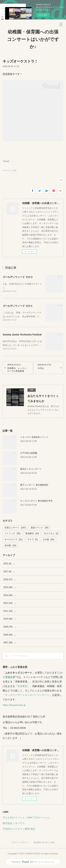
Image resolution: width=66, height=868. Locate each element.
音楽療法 (32, 533)
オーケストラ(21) (10, 170)
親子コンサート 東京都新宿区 (34, 485)
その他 (48, 539)
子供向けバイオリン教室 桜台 (19, 829)
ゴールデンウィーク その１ (18, 306)
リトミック (12, 533)
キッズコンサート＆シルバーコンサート (27, 695)
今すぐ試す (43, 15)
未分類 (10, 545)
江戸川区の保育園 (29, 453)
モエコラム (51, 533)
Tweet (6, 161)
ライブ (33, 539)
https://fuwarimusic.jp (14, 705)
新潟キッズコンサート (31, 469)
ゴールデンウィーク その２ (18, 277)
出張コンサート (15, 528)
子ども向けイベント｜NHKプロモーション (26, 818)
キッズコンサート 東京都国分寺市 (36, 501)
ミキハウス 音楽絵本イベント (34, 437)
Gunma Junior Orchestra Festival (22, 335)
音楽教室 (22, 686)
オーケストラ (13, 539)
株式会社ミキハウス (14, 823)
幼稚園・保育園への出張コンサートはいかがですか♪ (33, 39)
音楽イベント (40, 528)
